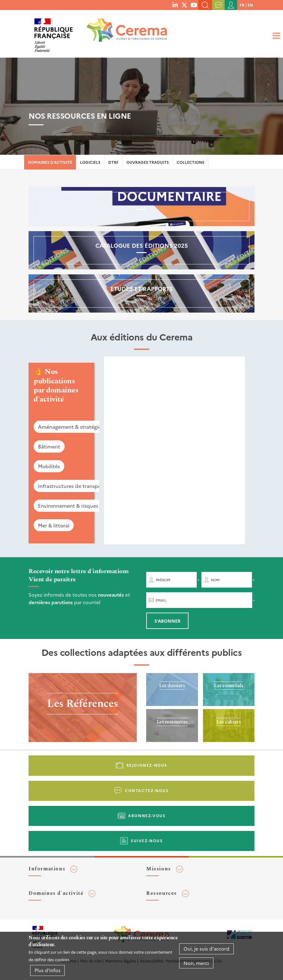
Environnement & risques (68, 506)
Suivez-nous (147, 840)
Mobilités (49, 466)
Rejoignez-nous (147, 765)
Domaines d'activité (50, 162)
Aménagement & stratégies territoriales (85, 427)
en (250, 5)
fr (242, 5)
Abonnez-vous (147, 815)
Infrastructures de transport (72, 486)
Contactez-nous (147, 790)
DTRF (113, 162)
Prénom (163, 580)
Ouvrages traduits (148, 162)
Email (161, 600)
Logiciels (90, 162)
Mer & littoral (54, 525)
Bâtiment (49, 446)
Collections (190, 162)
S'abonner (167, 621)
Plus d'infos (48, 970)
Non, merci (196, 963)
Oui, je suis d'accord (206, 949)
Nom (215, 580)
